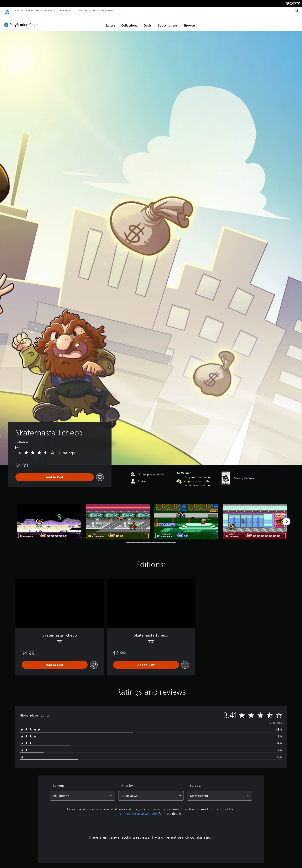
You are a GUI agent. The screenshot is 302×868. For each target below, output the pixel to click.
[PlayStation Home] (7, 11)
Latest (111, 22)
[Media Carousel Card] (49, 518)
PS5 (28, 11)
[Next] (287, 518)
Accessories (65, 11)
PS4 (38, 11)
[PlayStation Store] (22, 21)
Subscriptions (168, 22)
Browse (190, 22)
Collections (129, 22)
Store (93, 11)
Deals (148, 22)
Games (17, 11)
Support (106, 11)
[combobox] (82, 792)
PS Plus (49, 11)
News (81, 11)
